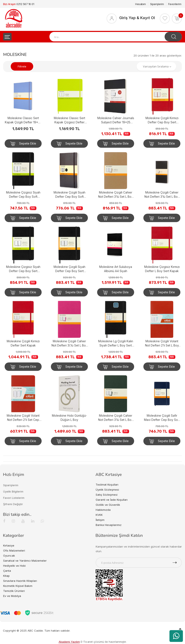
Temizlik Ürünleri (14, 591)
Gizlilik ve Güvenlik (108, 505)
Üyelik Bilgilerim (13, 491)
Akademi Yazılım (69, 642)
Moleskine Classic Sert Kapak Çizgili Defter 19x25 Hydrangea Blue (23, 120)
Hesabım (141, 4)
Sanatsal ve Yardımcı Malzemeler (25, 561)
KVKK (99, 515)
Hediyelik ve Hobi (14, 566)
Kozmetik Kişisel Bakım (18, 586)
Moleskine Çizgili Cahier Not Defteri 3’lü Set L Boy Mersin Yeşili (116, 418)
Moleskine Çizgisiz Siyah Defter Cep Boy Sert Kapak (23, 269)
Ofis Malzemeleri (14, 550)
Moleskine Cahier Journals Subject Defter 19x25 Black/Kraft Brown (116, 120)
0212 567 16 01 (25, 4)
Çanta (7, 571)
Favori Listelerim (14, 498)
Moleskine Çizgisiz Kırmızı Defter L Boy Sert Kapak (162, 269)
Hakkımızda (103, 510)
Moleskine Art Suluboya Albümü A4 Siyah (116, 269)
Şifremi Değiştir (13, 504)
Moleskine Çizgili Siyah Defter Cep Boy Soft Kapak (69, 195)
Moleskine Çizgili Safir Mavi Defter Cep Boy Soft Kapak (162, 418)
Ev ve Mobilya (12, 596)
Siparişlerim (157, 4)
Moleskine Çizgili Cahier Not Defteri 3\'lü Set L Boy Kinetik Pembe (69, 343)
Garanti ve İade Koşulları (112, 500)
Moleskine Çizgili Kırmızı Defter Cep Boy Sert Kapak (162, 120)
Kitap (6, 576)
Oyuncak (9, 556)
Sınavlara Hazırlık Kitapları (20, 581)
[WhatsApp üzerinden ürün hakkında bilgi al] (176, 636)
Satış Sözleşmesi (107, 495)
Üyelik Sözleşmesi (107, 490)
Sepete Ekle (23, 144)
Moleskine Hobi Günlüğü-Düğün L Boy (69, 418)
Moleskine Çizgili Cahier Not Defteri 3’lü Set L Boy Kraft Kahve (116, 195)
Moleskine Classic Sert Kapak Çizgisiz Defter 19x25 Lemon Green (69, 120)
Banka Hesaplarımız (109, 525)
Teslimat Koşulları (107, 485)
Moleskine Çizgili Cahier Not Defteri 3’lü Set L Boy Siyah (162, 195)
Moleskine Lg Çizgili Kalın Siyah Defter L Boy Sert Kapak (116, 343)
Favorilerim (175, 4)
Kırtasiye (9, 545)
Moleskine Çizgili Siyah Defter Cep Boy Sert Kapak (69, 269)
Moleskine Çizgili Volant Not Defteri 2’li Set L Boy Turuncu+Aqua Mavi (162, 343)
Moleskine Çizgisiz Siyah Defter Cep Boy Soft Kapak (23, 195)
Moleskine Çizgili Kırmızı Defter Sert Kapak (23, 343)
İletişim (100, 520)
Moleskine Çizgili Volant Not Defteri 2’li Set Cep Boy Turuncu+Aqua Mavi (23, 418)
